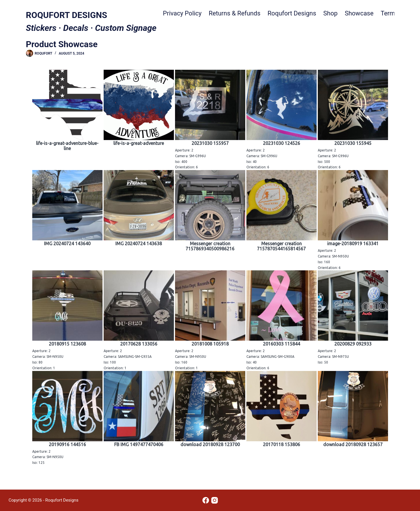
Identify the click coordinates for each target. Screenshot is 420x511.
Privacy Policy (182, 13)
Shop (330, 13)
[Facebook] (206, 500)
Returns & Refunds (235, 13)
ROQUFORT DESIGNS (67, 15)
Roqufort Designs (292, 13)
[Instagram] (215, 500)
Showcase (359, 13)
